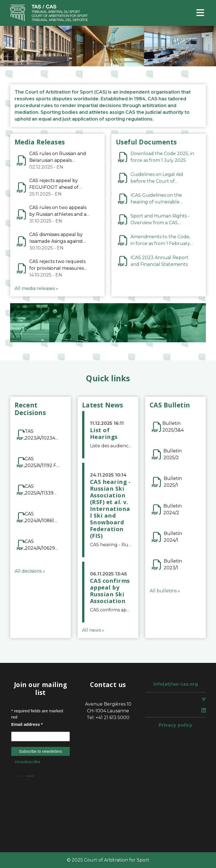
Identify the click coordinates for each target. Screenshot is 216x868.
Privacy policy (175, 725)
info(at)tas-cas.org (176, 684)
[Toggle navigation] (200, 13)
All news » (93, 630)
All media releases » (36, 288)
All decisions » (30, 571)
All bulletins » (165, 591)
